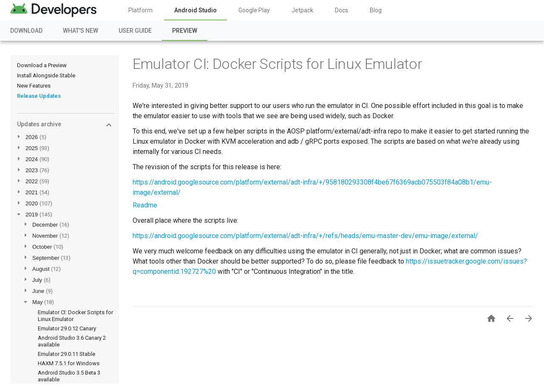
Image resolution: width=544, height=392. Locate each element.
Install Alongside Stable (46, 75)
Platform (140, 10)
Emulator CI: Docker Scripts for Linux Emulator (277, 64)
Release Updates (39, 96)
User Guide (135, 31)
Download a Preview (42, 65)
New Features (34, 86)
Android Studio (195, 10)
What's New (81, 31)
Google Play (254, 10)
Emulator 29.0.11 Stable (67, 354)
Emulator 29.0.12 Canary (67, 328)
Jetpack (302, 10)
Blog (376, 10)
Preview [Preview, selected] (185, 31)
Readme (145, 205)
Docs (341, 10)
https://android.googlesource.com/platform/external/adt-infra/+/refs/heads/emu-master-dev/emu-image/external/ (305, 236)
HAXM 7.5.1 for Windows (69, 363)
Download (26, 31)
